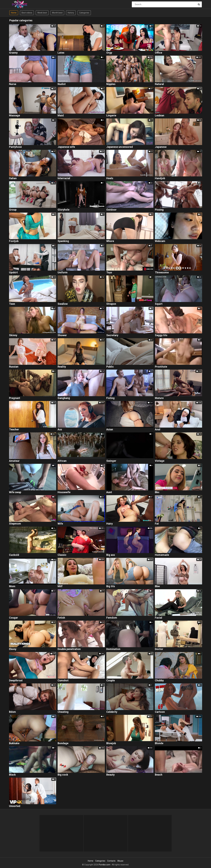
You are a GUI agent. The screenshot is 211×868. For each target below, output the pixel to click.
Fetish (61, 618)
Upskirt (13, 273)
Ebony (13, 649)
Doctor (159, 649)
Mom (12, 586)
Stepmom (15, 524)
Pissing (159, 210)
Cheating (63, 712)
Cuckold (14, 555)
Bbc (157, 492)
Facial (159, 618)
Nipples (111, 84)
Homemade (162, 555)
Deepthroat (16, 681)
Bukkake (14, 743)
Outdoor (111, 210)
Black (12, 775)
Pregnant (15, 398)
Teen (12, 304)
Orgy (109, 53)
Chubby (159, 681)
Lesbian (160, 116)
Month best (57, 13)
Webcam (160, 241)
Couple (111, 681)
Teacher (14, 430)
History (71, 13)
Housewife (64, 492)
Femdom (112, 618)
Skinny (13, 335)
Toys (109, 273)
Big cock (63, 775)
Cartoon (160, 712)
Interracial (64, 178)
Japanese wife (66, 147)
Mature (159, 398)
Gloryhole (64, 210)
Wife (60, 524)
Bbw (157, 586)
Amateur (14, 461)
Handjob (160, 178)
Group (13, 210)
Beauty (110, 775)
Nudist (62, 84)
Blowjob (111, 743)
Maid (61, 116)
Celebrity (112, 712)
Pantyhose (15, 147)
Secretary (112, 335)
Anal (158, 430)
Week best (42, 13)
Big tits (111, 586)
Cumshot (63, 681)
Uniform (63, 273)
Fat (157, 524)
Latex (61, 53)
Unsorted (15, 806)
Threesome (162, 273)
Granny (13, 53)
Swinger (111, 461)
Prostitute (161, 367)
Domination (113, 649)
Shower (62, 335)
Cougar (13, 618)
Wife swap (15, 492)
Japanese (161, 147)
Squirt (159, 304)
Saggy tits (161, 335)
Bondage (63, 743)
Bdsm (12, 712)
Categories (84, 13)
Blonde (159, 743)
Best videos (27, 13)
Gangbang (64, 398)
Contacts (111, 861)
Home (14, 13)
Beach (159, 775)
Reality (62, 367)
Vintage (160, 461)
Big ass (111, 555)
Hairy (110, 524)
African (62, 461)
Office (159, 53)
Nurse (13, 84)
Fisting (110, 398)
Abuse (120, 861)
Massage (15, 116)
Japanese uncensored (120, 147)
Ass (60, 430)
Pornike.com (104, 865)
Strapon (111, 304)
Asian (110, 430)
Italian (13, 178)
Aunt (109, 492)
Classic (62, 555)
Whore (110, 241)
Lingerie (111, 116)
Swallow (63, 304)
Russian (14, 367)
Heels (110, 178)
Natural (159, 84)
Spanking (63, 241)
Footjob (14, 241)
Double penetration (69, 649)
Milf (60, 586)
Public (110, 367)
